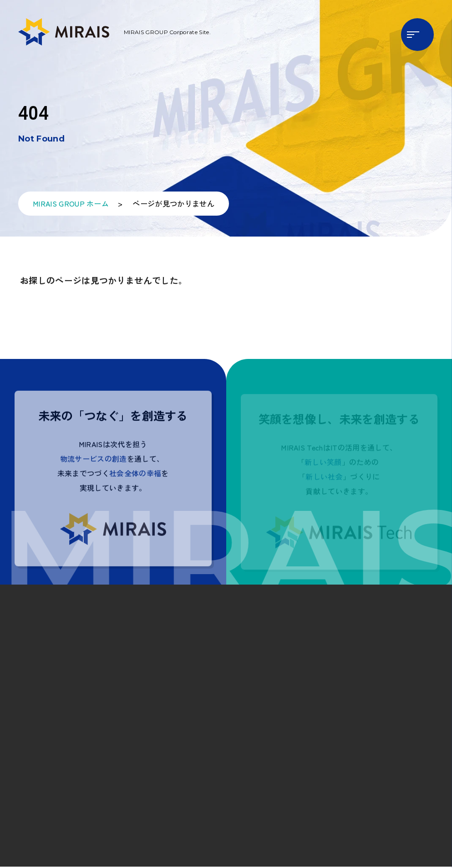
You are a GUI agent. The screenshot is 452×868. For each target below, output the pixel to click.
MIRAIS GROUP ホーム (71, 206)
